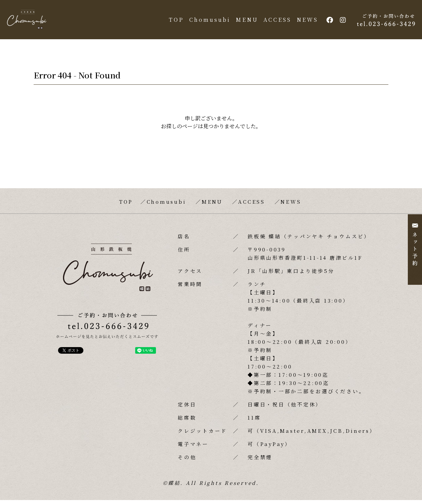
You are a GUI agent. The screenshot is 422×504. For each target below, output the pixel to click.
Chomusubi (208, 22)
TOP (174, 22)
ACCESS (275, 22)
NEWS (305, 22)
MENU (245, 22)
